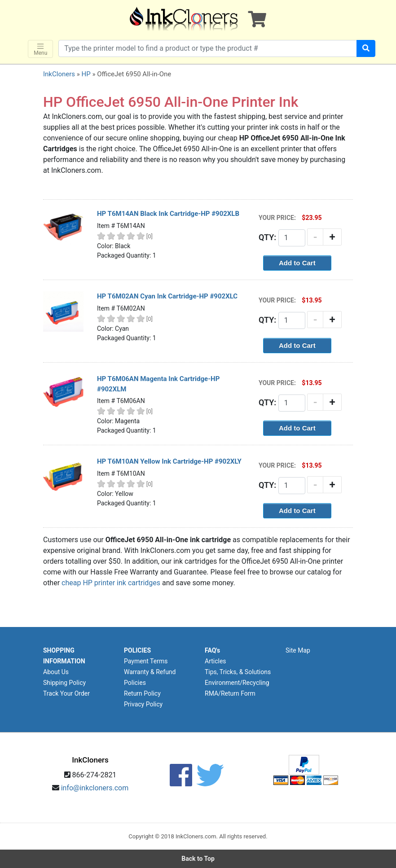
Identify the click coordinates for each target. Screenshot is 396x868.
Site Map (298, 650)
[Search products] (208, 48)
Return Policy (142, 693)
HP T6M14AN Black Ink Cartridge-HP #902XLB (168, 214)
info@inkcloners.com (95, 788)
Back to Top (198, 859)
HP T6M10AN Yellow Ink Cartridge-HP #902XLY (169, 461)
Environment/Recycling (237, 683)
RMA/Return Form (230, 693)
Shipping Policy (64, 683)
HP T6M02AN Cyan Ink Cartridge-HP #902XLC (167, 296)
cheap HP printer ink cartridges (111, 583)
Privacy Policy (143, 704)
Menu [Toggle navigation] (40, 49)
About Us (56, 672)
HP (86, 74)
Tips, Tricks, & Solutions (238, 672)
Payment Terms (146, 661)
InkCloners (59, 74)
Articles (216, 661)
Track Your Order (66, 693)
